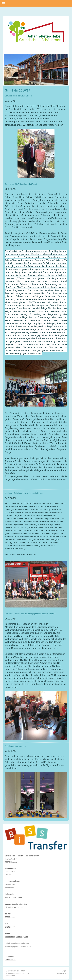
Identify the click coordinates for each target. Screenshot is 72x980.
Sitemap (24, 971)
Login (64, 971)
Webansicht (61, 973)
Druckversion (12, 971)
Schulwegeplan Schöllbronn (17, 943)
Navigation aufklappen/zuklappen (36, 3)
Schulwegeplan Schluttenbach (18, 946)
